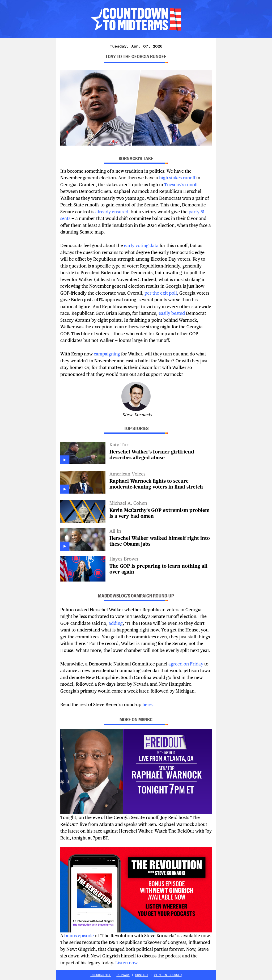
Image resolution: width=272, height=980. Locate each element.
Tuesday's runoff (181, 185)
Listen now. (127, 963)
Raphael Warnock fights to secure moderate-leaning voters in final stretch (156, 484)
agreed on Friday (186, 664)
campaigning (107, 354)
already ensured (112, 212)
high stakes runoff (177, 178)
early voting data (142, 245)
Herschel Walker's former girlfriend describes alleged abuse (152, 455)
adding (115, 623)
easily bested (171, 313)
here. (148, 705)
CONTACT (142, 975)
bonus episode (79, 936)
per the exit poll (161, 293)
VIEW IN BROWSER (168, 975)
